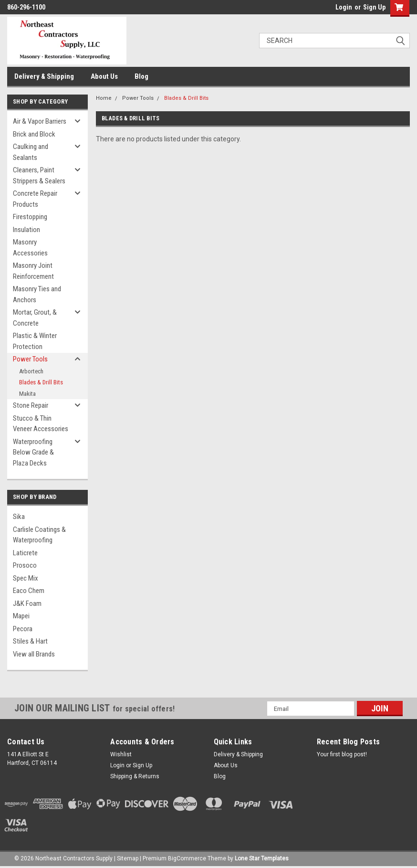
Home (104, 98)
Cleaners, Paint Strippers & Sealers (39, 175)
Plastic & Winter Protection (35, 341)
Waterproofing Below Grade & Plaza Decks (33, 452)
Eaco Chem (29, 591)
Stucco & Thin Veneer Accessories (41, 424)
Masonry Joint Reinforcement (33, 271)
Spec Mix (26, 578)
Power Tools (30, 359)
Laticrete (25, 553)
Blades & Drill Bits (41, 382)
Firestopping (30, 217)
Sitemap (128, 858)
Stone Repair (31, 405)
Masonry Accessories (30, 248)
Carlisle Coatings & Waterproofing (39, 535)
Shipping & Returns (135, 776)
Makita (27, 394)
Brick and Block (34, 134)
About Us (104, 76)
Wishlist (121, 754)
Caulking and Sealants (31, 152)
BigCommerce (187, 858)
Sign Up (374, 7)
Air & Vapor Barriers (40, 121)
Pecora (23, 629)
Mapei (21, 616)
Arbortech (31, 371)
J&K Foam (27, 603)
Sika (19, 517)
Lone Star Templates (262, 858)
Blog (141, 76)
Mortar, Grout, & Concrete (35, 318)
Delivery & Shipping (44, 76)
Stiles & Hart (30, 641)
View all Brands (34, 654)
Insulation (26, 230)
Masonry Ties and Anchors (37, 294)
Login (344, 7)
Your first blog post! (342, 754)
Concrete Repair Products (35, 199)
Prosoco (25, 565)
